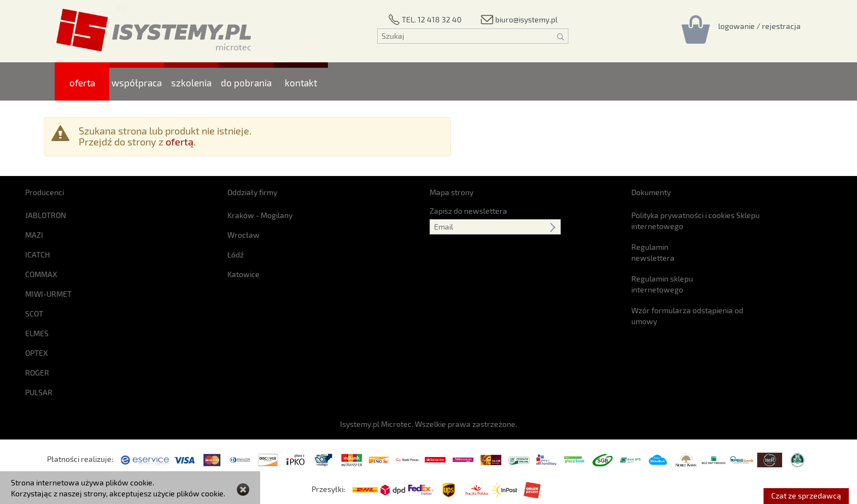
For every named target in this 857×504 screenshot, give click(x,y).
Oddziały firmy (252, 192)
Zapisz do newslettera (468, 211)
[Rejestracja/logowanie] (759, 26)
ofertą (180, 142)
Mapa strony (451, 192)
